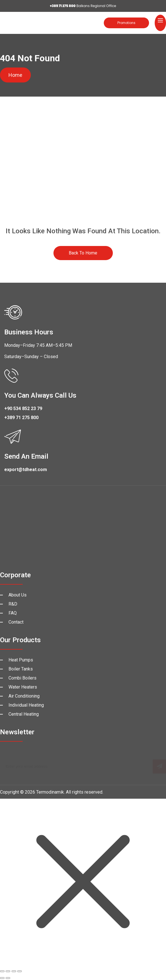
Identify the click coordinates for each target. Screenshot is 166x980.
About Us (18, 595)
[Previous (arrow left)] (2, 978)
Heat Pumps (21, 660)
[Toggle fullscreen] (8, 971)
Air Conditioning (24, 696)
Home (15, 75)
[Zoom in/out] (2, 971)
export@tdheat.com (26, 470)
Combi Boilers (22, 678)
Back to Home (83, 253)
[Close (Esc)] (20, 971)
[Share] (14, 971)
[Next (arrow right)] (8, 978)
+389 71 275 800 (21, 418)
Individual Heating (26, 705)
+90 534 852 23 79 (23, 409)
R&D (13, 604)
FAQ (13, 613)
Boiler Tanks (21, 669)
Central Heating (24, 714)
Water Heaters (23, 687)
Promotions (126, 23)
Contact (16, 622)
